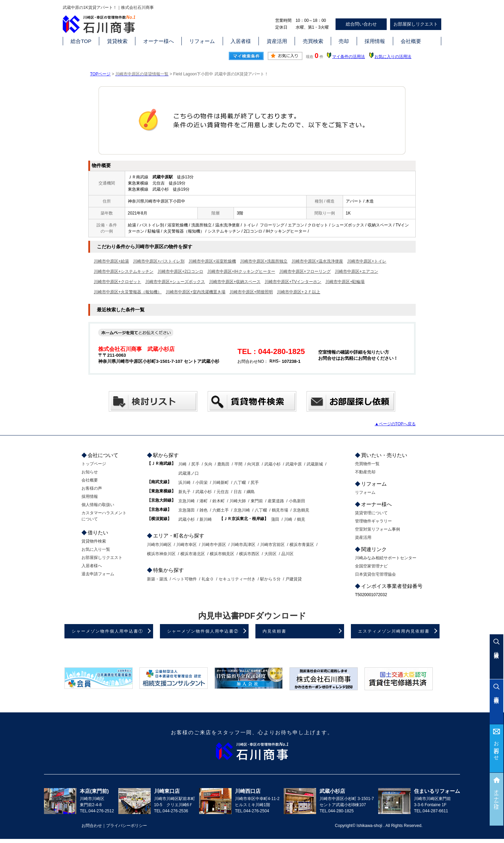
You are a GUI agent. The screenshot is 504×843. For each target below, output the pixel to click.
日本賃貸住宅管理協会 (375, 574)
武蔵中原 (294, 464)
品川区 (287, 554)
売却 (344, 41)
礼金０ (208, 579)
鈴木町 (219, 501)
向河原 (253, 464)
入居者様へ (92, 566)
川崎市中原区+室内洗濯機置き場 (196, 292)
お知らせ (90, 472)
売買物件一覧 (367, 464)
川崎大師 (238, 501)
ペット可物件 (184, 579)
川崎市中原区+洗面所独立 (264, 261)
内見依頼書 (275, 631)
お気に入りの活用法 (393, 57)
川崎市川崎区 (159, 545)
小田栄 (202, 483)
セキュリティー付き (237, 579)
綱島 (251, 492)
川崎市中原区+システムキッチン (124, 271)
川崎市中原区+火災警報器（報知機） (128, 292)
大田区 (270, 554)
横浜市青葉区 (302, 545)
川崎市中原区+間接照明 (251, 292)
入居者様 (241, 41)
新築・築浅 (157, 579)
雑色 (204, 510)
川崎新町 (221, 483)
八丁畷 (240, 483)
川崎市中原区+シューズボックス (175, 282)
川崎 (182, 464)
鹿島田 (223, 464)
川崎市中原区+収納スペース (235, 282)
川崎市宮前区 (272, 545)
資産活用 (277, 41)
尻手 (195, 464)
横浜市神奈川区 (161, 554)
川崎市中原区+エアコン (357, 271)
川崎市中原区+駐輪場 (345, 282)
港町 (204, 501)
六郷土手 (221, 510)
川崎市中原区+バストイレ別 (159, 261)
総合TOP (81, 41)
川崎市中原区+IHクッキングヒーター (241, 271)
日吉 (238, 492)
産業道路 (276, 501)
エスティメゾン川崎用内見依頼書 (394, 631)
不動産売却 (365, 472)
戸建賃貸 (294, 579)
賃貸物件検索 (94, 541)
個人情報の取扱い (98, 505)
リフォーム (202, 41)
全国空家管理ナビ (371, 566)
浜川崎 (184, 483)
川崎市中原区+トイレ (367, 261)
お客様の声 (92, 488)
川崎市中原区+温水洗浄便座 (317, 261)
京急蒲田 (187, 510)
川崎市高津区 (243, 545)
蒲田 (275, 519)
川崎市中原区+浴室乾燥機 (212, 261)
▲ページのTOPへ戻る (395, 424)
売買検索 (313, 41)
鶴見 (301, 519)
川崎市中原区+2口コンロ (180, 271)
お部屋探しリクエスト (416, 24)
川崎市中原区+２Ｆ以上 (299, 292)
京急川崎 (187, 501)
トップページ (94, 464)
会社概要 (411, 41)
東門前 (257, 501)
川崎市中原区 (214, 545)
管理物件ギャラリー (373, 521)
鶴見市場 (280, 510)
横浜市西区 (249, 554)
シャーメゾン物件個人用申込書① (107, 631)
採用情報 (375, 41)
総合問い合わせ (361, 24)
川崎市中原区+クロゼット (117, 282)
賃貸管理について (371, 513)
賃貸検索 (117, 41)
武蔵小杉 (272, 464)
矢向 (208, 464)
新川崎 (206, 519)
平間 (238, 464)
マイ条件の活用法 (349, 57)
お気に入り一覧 (96, 549)
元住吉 (223, 492)
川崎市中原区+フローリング (305, 271)
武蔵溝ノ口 (189, 473)
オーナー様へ (159, 41)
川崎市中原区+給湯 (111, 261)
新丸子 (184, 492)
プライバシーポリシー (127, 826)
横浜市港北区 (193, 554)
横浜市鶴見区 (222, 554)
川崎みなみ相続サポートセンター (386, 558)
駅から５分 (270, 579)
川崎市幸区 (187, 545)
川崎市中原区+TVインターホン (293, 282)
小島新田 (297, 501)
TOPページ (100, 74)
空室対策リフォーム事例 (377, 529)
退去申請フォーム (98, 574)
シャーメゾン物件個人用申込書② (203, 631)
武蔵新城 (315, 464)
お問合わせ (497, 748)
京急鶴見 (301, 510)
